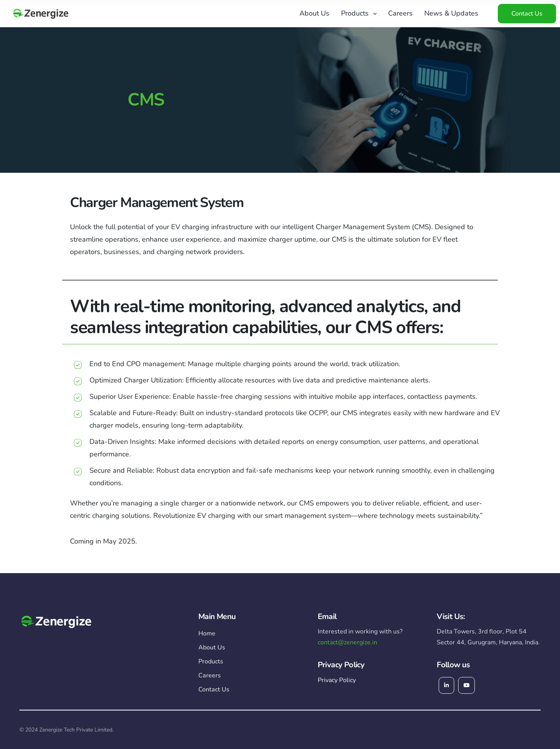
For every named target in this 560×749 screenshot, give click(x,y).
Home (207, 633)
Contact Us (527, 14)
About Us (314, 13)
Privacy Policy (337, 680)
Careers (400, 13)
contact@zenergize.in (347, 642)
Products (355, 13)
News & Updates (451, 13)
